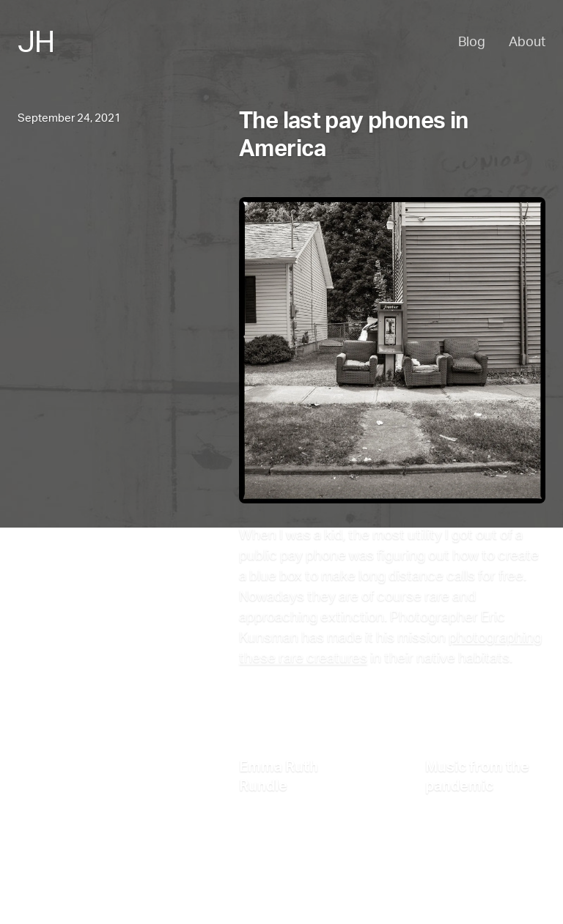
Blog (472, 41)
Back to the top (55, 871)
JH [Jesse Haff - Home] (36, 41)
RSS (142, 891)
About (527, 41)
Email (180, 891)
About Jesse (49, 891)
